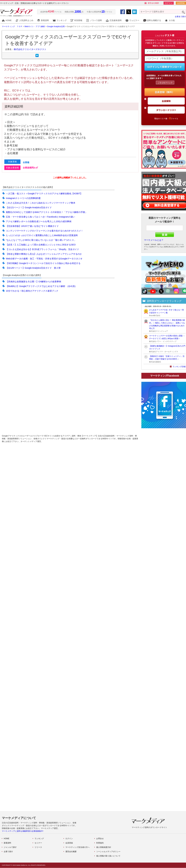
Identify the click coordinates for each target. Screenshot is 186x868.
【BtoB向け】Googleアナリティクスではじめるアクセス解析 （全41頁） (41, 286)
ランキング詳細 (179, 367)
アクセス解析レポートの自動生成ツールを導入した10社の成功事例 (39, 221)
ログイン (169, 3)
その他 (172, 20)
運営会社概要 (153, 3)
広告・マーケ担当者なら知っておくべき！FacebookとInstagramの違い (40, 217)
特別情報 (78, 20)
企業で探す (8, 852)
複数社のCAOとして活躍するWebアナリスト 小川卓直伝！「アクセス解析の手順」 (47, 212)
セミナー (38, 843)
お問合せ (100, 839)
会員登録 (181, 3)
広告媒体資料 (116, 20)
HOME (9, 20)
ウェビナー (134, 20)
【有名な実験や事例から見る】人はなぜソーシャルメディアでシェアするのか (44, 254)
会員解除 (166, 101)
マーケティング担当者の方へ (77, 847)
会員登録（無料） (165, 92)
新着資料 (45, 20)
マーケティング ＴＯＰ (12, 26)
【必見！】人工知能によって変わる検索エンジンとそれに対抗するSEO (41, 245)
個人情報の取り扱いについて (108, 856)
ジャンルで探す (10, 847)
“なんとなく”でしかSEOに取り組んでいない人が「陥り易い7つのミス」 (41, 240)
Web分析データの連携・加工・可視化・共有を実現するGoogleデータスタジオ (44, 259)
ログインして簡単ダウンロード (165, 67)
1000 (78, 11)
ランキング (62, 20)
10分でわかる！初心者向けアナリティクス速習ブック (32, 291)
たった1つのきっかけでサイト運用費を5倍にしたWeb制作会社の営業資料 (42, 235)
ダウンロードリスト (166, 110)
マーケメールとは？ (154, 240)
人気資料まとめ (26, 20)
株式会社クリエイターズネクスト (30, 49)
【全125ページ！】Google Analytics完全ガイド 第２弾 (33, 268)
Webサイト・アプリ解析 (35, 26)
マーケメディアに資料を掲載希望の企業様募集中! (23, 831)
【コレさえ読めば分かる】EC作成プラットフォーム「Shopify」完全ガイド (42, 249)
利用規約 (100, 843)
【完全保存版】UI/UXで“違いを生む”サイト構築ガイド (32, 226)
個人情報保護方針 (104, 847)
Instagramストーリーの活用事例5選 (23, 198)
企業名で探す (180, 17)
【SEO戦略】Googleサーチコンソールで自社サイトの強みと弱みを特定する (43, 263)
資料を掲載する (154, 20)
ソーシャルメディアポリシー (108, 852)
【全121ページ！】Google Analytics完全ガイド (29, 207)
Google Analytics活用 (56, 26)
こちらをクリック (165, 83)
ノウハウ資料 (96, 20)
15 (103, 11)
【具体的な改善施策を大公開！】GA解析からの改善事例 (33, 282)
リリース (38, 847)
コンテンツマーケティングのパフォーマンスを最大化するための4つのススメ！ (44, 231)
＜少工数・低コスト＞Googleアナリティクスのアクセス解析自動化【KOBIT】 (44, 194)
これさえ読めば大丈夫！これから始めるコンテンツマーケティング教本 (41, 203)
